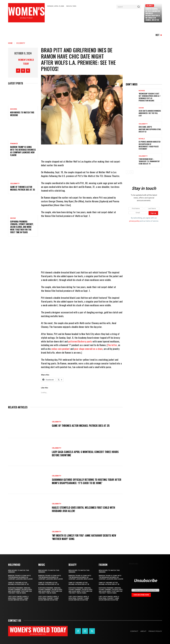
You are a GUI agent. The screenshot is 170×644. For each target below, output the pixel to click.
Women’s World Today (26, 62)
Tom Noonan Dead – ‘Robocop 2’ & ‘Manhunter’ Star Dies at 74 (149, 161)
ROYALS (142, 139)
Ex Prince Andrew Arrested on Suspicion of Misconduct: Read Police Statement (150, 145)
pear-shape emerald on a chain (88, 349)
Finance (14, 144)
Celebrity (150, 5)
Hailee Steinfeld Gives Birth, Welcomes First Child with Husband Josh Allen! (83, 509)
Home (10, 43)
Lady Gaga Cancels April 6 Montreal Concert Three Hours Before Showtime (85, 453)
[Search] (139, 7)
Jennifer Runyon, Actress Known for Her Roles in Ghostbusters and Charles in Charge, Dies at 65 (153, 14)
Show (13, 218)
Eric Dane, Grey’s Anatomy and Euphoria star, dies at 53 (150, 129)
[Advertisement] (94, 16)
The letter (112, 345)
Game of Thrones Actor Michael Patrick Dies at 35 (23, 188)
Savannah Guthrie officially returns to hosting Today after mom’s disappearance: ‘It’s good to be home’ (87, 481)
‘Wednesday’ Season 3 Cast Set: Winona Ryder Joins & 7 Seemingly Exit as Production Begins (149, 97)
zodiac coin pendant (61, 349)
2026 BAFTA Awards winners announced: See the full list (150, 113)
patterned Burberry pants (80, 341)
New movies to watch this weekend (22, 114)
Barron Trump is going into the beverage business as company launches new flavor (23, 151)
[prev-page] (127, 172)
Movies (14, 109)
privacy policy (134, 221)
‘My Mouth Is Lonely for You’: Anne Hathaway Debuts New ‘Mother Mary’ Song (84, 537)
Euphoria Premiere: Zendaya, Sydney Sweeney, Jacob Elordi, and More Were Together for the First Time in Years (22, 227)
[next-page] (132, 172)
